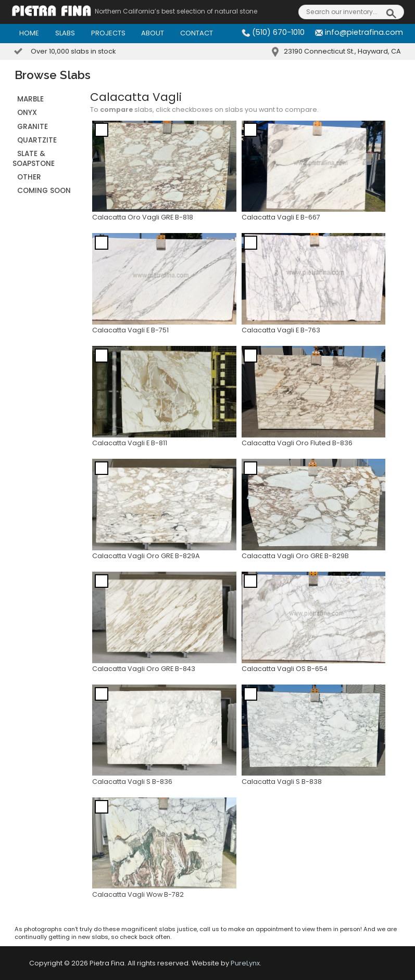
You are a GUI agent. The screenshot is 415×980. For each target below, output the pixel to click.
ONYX (27, 113)
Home (29, 33)
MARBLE (30, 99)
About (153, 33)
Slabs (65, 33)
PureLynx (245, 963)
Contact (197, 33)
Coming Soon (44, 191)
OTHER (29, 177)
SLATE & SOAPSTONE (34, 158)
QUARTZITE (37, 140)
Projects (108, 33)
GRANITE (33, 127)
